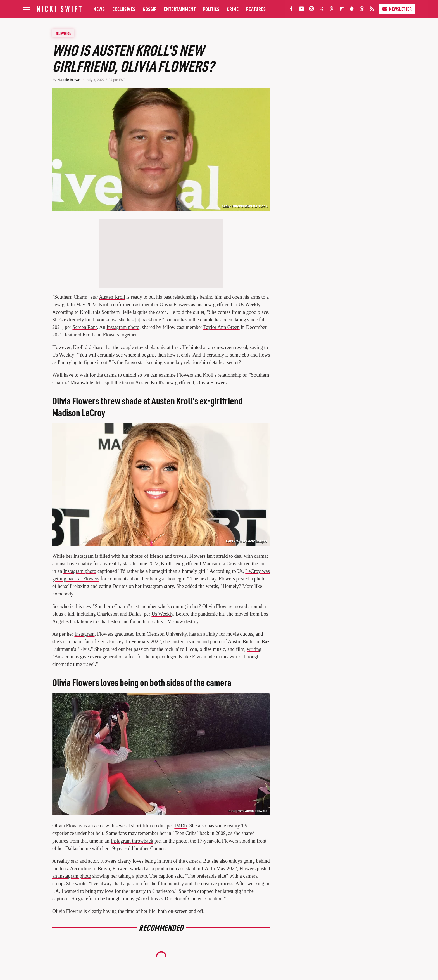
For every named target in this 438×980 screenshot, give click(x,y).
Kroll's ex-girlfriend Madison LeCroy (199, 564)
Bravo (104, 869)
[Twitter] (322, 10)
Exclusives (124, 9)
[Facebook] (291, 10)
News (99, 9)
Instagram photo (123, 327)
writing (254, 649)
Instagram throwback (132, 841)
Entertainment (180, 9)
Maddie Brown (69, 80)
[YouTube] (301, 10)
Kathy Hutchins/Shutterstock (244, 206)
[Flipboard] (342, 10)
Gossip (150, 9)
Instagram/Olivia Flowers (247, 811)
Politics (211, 9)
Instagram (84, 634)
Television (63, 33)
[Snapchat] (352, 10)
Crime (233, 9)
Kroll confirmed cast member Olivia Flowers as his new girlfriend (165, 305)
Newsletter (397, 9)
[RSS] (372, 10)
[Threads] (362, 10)
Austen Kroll (112, 297)
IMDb (180, 826)
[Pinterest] (332, 10)
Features (256, 9)
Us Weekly (162, 614)
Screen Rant (84, 327)
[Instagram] (311, 10)
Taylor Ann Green (222, 327)
